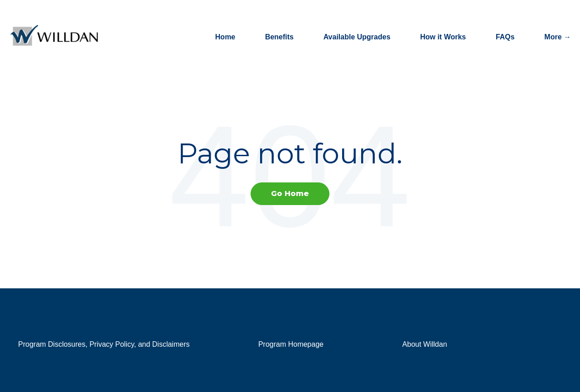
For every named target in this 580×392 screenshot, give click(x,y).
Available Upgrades (357, 37)
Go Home (290, 194)
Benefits (279, 37)
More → (558, 37)
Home (225, 37)
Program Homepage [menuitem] (291, 344)
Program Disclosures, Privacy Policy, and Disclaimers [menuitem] (104, 344)
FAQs (505, 37)
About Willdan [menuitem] (425, 344)
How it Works (443, 37)
